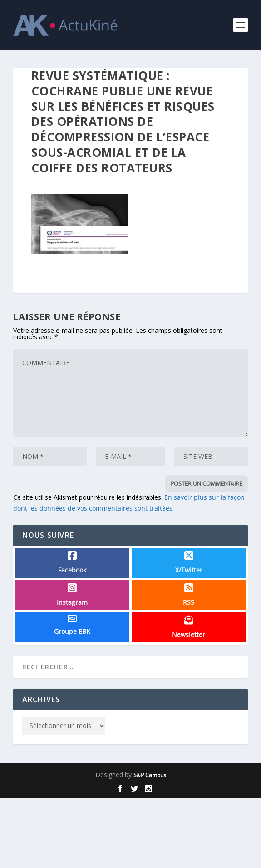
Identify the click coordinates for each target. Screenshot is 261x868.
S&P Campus (150, 775)
